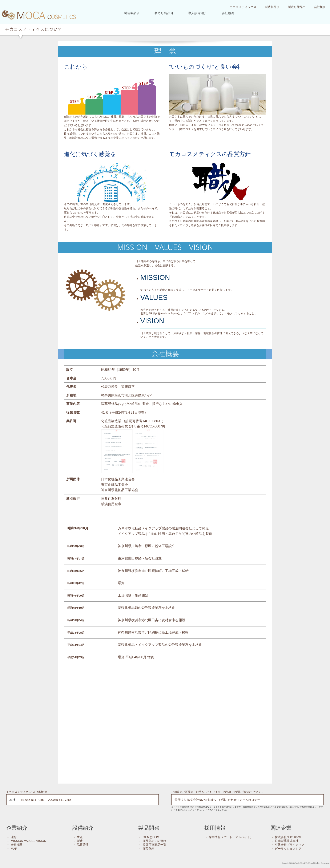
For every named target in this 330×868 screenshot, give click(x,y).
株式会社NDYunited (288, 837)
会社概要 (228, 13)
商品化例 (149, 848)
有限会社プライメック (290, 844)
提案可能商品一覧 (154, 844)
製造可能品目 (164, 13)
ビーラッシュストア (288, 848)
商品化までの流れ (154, 841)
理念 (14, 837)
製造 (80, 841)
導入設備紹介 (198, 13)
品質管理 (83, 844)
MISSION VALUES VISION (29, 841)
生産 (80, 837)
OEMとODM (151, 837)
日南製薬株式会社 (287, 841)
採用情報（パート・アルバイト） (231, 837)
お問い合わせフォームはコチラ (240, 800)
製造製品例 (132, 13)
